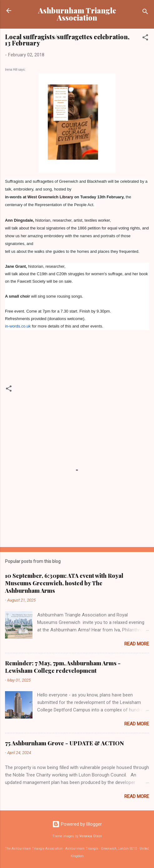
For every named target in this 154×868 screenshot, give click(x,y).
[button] (145, 38)
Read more (137, 644)
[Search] (145, 13)
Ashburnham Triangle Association (77, 14)
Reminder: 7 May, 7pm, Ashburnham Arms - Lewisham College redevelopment (63, 667)
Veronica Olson (91, 836)
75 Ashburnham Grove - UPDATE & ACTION (65, 743)
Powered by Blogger (77, 824)
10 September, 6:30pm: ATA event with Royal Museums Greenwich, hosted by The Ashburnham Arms (64, 583)
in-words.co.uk (18, 326)
